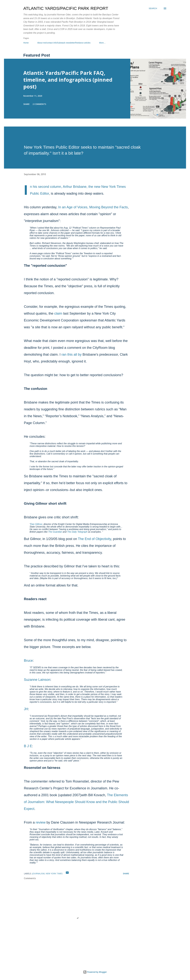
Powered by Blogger (95, 972)
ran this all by (71, 354)
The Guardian (55, 532)
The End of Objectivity (95, 539)
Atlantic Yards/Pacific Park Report (66, 8)
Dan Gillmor (36, 524)
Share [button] (26, 104)
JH (26, 709)
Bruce (28, 660)
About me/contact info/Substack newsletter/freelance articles (64, 43)
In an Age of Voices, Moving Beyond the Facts (93, 207)
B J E (28, 746)
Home (26, 43)
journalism (38, 873)
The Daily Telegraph (77, 532)
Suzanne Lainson (37, 680)
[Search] (153, 8)
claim (58, 313)
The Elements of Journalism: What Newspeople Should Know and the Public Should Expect (76, 802)
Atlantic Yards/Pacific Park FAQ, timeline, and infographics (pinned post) (68, 80)
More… (102, 43)
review (41, 822)
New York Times (54, 873)
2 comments (39, 104)
